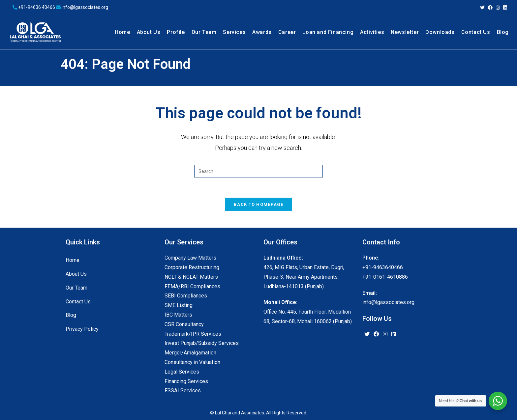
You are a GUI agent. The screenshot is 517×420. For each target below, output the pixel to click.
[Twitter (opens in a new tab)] (482, 8)
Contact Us (78, 302)
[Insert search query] (258, 171)
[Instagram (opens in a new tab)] (498, 8)
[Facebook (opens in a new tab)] (490, 8)
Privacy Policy (82, 329)
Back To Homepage (258, 204)
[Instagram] (385, 335)
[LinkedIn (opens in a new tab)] (504, 8)
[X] (367, 335)
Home (73, 260)
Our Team (76, 288)
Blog (71, 315)
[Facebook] (376, 335)
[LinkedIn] (394, 335)
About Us (76, 274)
